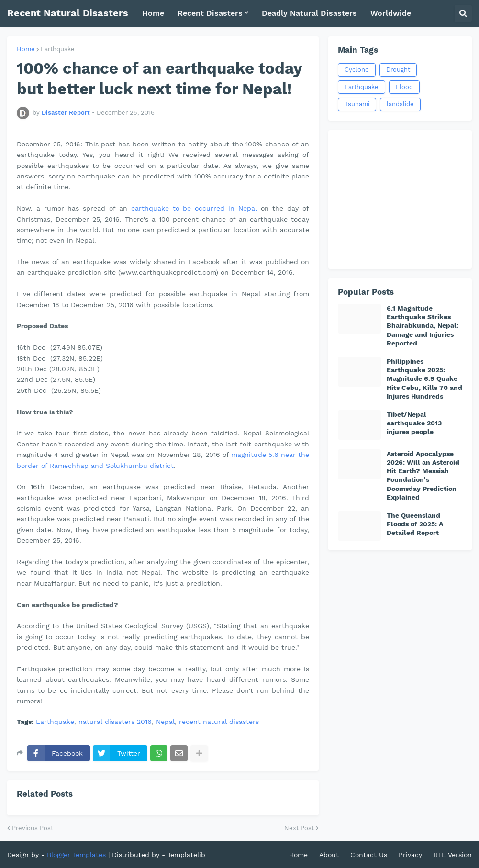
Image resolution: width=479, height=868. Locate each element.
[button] (463, 13)
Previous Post (33, 828)
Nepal (165, 722)
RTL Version (453, 855)
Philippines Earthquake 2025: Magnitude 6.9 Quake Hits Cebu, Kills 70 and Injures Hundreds (424, 379)
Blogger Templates (76, 855)
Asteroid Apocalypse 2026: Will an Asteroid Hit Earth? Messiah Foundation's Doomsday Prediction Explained (423, 475)
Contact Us (369, 855)
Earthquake (58, 49)
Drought (398, 70)
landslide (400, 104)
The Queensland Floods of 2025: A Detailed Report (415, 524)
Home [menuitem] (153, 13)
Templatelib (186, 855)
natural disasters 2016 (115, 722)
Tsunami (357, 104)
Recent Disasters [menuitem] (210, 13)
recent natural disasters (219, 722)
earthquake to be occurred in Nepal (194, 208)
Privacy (410, 855)
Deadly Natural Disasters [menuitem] (309, 13)
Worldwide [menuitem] (391, 13)
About (329, 855)
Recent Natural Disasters (68, 13)
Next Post (299, 828)
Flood (404, 87)
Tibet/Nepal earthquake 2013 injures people (414, 423)
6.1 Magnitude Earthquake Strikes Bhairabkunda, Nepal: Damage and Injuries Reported (423, 326)
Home (26, 49)
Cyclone (357, 70)
